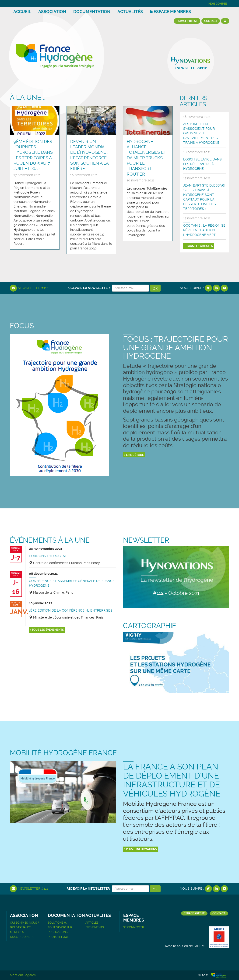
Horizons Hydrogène (48, 556)
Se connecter (134, 927)
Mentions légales (23, 975)
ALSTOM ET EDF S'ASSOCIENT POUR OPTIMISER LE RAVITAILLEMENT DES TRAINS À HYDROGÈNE (201, 133)
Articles (92, 923)
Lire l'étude (134, 455)
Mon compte (218, 4)
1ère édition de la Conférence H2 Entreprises (71, 610)
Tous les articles (199, 246)
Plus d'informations (141, 849)
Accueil (22, 12)
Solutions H (58, 923)
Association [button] (52, 12)
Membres (17, 932)
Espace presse (187, 21)
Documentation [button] (92, 12)
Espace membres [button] (170, 12)
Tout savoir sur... (61, 927)
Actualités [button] (130, 12)
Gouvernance (21, 927)
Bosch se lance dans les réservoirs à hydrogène (202, 164)
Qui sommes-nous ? (25, 923)
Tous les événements (47, 630)
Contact (211, 21)
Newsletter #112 (29, 288)
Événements (95, 927)
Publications (58, 932)
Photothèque (58, 937)
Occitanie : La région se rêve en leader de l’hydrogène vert (204, 230)
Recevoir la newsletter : (89, 288)
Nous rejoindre (22, 937)
